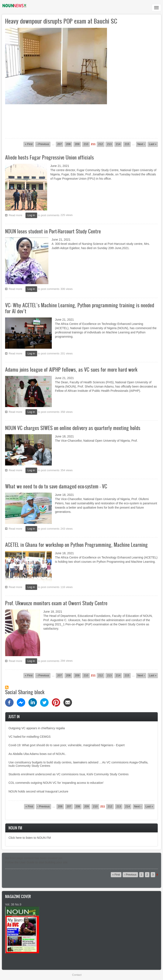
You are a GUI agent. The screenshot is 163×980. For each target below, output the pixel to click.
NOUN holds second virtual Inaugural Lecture (38, 791)
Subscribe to (7, 687)
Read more (17, 216)
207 (60, 144)
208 (69, 144)
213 (110, 144)
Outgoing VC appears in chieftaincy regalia (37, 728)
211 (93, 144)
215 (128, 144)
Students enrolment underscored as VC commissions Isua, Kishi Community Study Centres (69, 774)
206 (61, 806)
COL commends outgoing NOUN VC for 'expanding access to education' (56, 783)
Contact (77, 975)
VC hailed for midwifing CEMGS (30, 737)
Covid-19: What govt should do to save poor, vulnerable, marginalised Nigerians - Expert (67, 745)
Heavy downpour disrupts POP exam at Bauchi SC (61, 21)
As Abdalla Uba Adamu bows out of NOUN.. (37, 754)
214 (119, 144)
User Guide (27, 862)
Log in (31, 215)
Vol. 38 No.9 (13, 904)
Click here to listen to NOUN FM (30, 838)
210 (87, 144)
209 (78, 144)
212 (101, 144)
